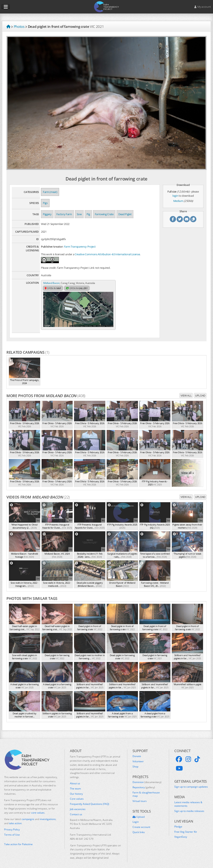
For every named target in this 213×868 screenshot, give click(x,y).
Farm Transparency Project (80, 247)
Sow (79, 214)
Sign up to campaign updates (191, 782)
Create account (141, 823)
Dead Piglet (125, 214)
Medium (178, 201)
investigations (48, 815)
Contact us (76, 810)
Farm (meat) (50, 192)
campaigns (28, 815)
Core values (77, 795)
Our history (76, 789)
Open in (53, 292)
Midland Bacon (52, 283)
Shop (135, 762)
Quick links (139, 828)
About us (75, 779)
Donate (137, 752)
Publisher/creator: (52, 247)
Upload (200, 391)
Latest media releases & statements (188, 800)
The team (75, 784)
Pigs (45, 203)
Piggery (47, 214)
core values (38, 808)
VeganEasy (181, 833)
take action (15, 819)
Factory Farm (64, 214)
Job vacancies (78, 805)
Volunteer (138, 757)
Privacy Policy (12, 825)
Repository (144, 783)
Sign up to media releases (189, 807)
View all (186, 391)
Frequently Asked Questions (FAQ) (90, 800)
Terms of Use (12, 830)
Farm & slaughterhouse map (146, 790)
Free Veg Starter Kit (186, 827)
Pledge (178, 822)
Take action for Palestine (18, 840)
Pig (88, 214)
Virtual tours (140, 797)
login (175, 196)
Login (136, 818)
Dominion (147, 778)
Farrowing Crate (104, 214)
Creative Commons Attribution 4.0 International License (107, 254)
